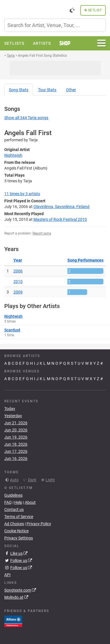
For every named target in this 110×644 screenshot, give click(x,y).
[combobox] (55, 25)
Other (71, 90)
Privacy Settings (19, 538)
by (22, 194)
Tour (47, 90)
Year (18, 260)
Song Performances (85, 260)
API (7, 575)
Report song (42, 233)
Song (19, 90)
